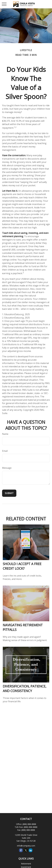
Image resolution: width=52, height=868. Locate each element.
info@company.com (26, 846)
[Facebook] (21, 850)
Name (5, 434)
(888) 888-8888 (29, 824)
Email (5, 451)
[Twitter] (26, 850)
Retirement (26, 864)
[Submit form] (9, 493)
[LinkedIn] (31, 850)
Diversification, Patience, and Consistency (25, 688)
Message (7, 468)
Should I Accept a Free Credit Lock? (22, 566)
